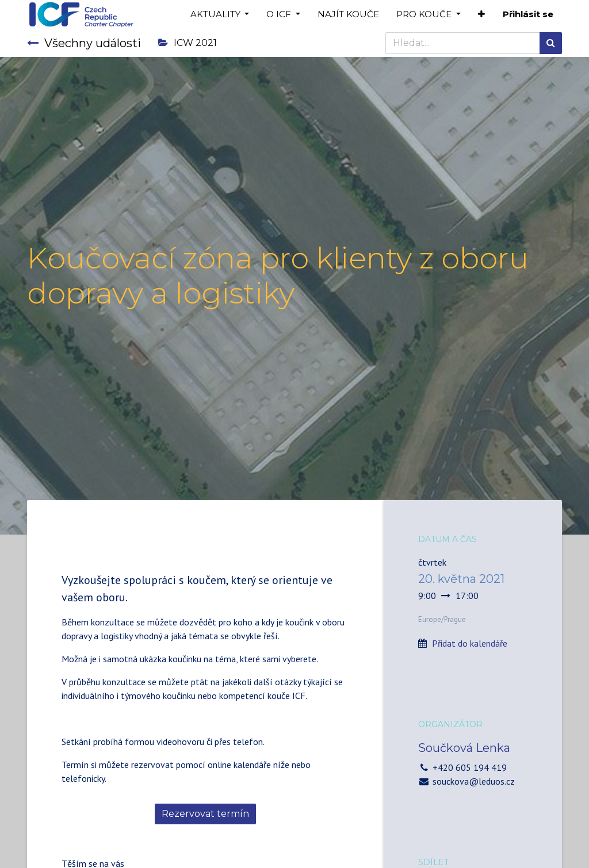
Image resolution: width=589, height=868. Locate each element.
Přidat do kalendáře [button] (470, 643)
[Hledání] (551, 43)
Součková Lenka (464, 748)
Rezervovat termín (205, 814)
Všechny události (84, 43)
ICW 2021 (188, 43)
